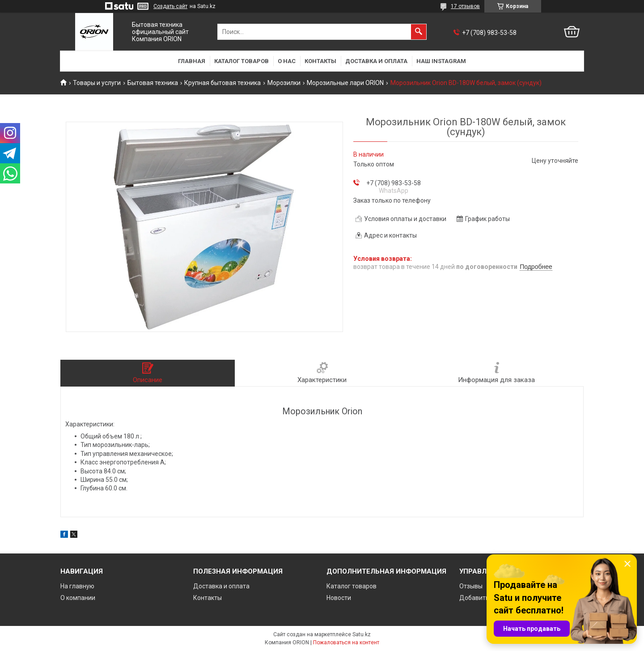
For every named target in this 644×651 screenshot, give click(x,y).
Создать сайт (170, 6)
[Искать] (419, 32)
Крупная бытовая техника (222, 83)
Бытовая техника (153, 83)
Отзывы (471, 586)
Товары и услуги (97, 83)
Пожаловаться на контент (346, 642)
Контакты (320, 61)
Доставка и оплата (376, 61)
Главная (192, 61)
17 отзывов (465, 6)
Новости (339, 598)
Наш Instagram (441, 61)
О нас (287, 61)
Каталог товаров (241, 61)
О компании (78, 598)
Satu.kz (362, 634)
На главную (77, 586)
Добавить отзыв (484, 598)
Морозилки (284, 83)
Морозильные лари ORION (345, 83)
